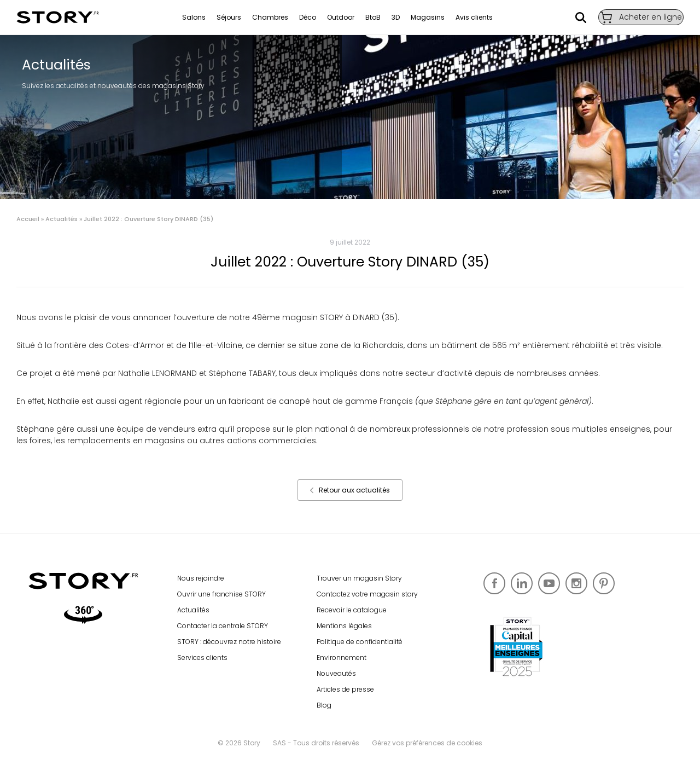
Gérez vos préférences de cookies (427, 743)
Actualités (62, 219)
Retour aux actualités (350, 490)
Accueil (28, 219)
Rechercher (571, 18)
